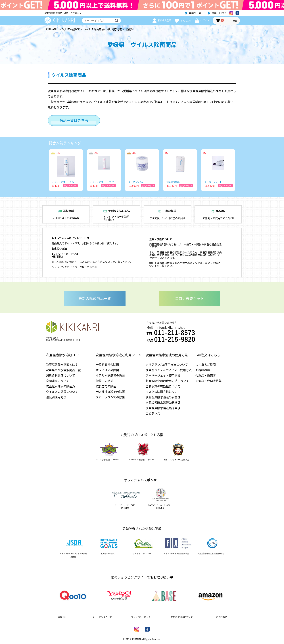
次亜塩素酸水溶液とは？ (62, 364)
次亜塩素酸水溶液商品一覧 (63, 370)
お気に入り (183, 21)
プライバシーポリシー (142, 617)
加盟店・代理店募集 (208, 381)
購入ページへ (70, 186)
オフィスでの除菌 (107, 370)
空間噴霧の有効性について (163, 386)
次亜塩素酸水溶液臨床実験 (163, 408)
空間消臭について (58, 381)
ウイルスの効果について (62, 392)
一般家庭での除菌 (107, 364)
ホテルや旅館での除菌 (110, 375)
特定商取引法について (182, 617)
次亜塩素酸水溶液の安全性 (163, 397)
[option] (66, 170)
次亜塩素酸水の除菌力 (60, 386)
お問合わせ (222, 617)
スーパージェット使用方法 (163, 375)
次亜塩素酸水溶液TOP (62, 355)
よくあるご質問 (206, 364)
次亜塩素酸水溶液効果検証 (163, 402)
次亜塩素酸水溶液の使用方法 (167, 355)
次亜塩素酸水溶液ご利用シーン (119, 355)
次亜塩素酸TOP (71, 29)
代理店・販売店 (206, 375)
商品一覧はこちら (74, 120)
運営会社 (62, 617)
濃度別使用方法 (56, 397)
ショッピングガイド (102, 617)
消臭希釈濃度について (60, 375)
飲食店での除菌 (106, 386)
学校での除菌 (105, 381)
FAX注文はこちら (208, 355)
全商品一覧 (193, 13)
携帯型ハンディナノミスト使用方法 (169, 370)
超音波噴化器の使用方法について (167, 381)
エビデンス (153, 413)
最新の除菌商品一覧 (95, 298)
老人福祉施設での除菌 (110, 392)
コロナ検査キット (189, 298)
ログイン (202, 20)
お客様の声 (203, 370)
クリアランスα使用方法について (167, 364)
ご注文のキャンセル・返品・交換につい (185, 264)
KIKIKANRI (52, 29)
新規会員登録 (162, 20)
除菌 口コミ (217, 13)
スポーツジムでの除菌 (110, 397)
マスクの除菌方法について (163, 392)
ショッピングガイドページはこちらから (74, 267)
